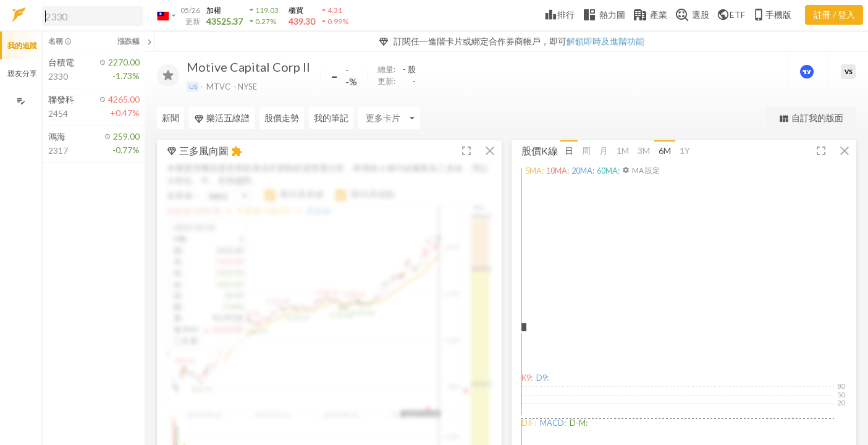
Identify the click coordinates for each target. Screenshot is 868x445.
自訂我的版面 (811, 118)
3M (644, 150)
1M (623, 150)
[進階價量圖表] (808, 72)
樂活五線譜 (222, 118)
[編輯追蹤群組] (21, 101)
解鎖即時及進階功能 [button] (605, 41)
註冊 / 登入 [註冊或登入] (834, 15)
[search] (93, 16)
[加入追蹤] (168, 75)
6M (665, 150)
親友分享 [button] (22, 73)
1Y (685, 150)
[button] (90, 15)
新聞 (171, 118)
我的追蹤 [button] (22, 45)
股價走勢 (282, 118)
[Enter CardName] (389, 118)
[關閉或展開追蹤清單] (150, 41)
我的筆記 (331, 118)
